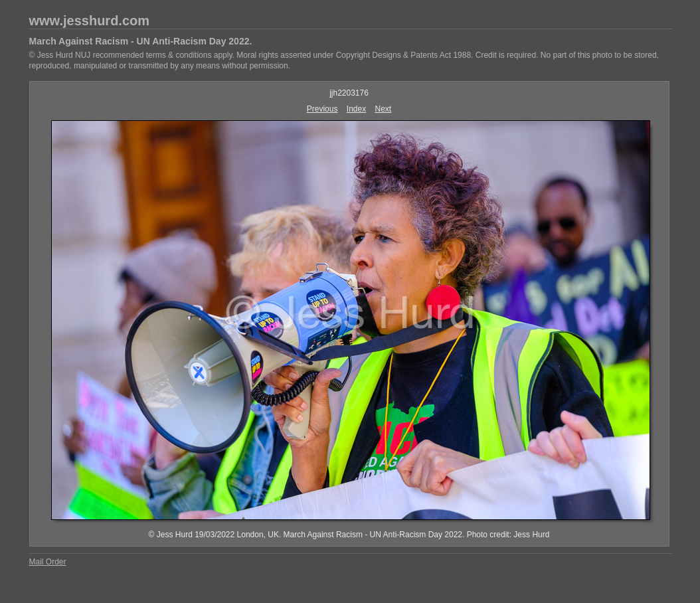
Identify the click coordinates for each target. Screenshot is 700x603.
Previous (322, 109)
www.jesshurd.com (90, 21)
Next (384, 109)
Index (356, 109)
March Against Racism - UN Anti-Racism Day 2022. (141, 41)
